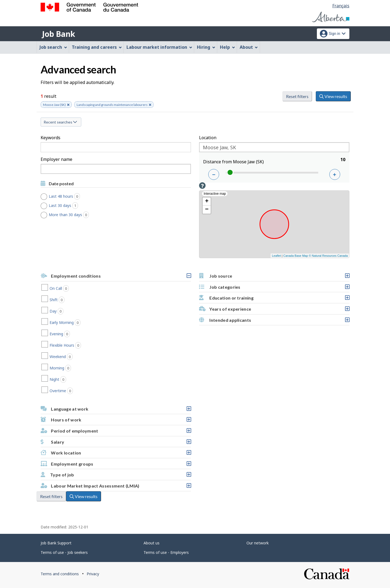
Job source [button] (274, 277)
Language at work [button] (116, 410)
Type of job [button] (116, 476)
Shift (65, 300)
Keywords (51, 138)
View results (333, 96)
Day (64, 311)
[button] (202, 186)
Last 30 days (65, 206)
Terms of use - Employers (166, 552)
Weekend (69, 357)
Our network (258, 543)
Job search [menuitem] (53, 47)
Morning (68, 368)
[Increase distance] (335, 174)
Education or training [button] (274, 299)
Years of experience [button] (274, 310)
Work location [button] (116, 454)
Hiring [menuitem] (206, 47)
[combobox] (116, 169)
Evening (68, 334)
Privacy (93, 574)
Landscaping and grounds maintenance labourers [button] (114, 105)
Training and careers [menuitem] (97, 47)
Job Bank (58, 34)
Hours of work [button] (116, 421)
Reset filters (297, 96)
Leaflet (276, 256)
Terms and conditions (60, 574)
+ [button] (207, 202)
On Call (67, 288)
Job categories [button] (274, 288)
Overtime (69, 391)
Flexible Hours (73, 345)
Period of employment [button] (116, 432)
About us (152, 543)
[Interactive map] (274, 224)
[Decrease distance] (214, 174)
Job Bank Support (56, 543)
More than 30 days (71, 215)
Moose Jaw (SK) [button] (56, 105)
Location (208, 138)
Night (66, 379)
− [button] (207, 210)
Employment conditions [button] (116, 277)
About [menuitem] (249, 47)
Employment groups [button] (116, 465)
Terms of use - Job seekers (64, 552)
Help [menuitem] (227, 47)
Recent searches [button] (60, 122)
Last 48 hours (66, 196)
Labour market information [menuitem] (159, 47)
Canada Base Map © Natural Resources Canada (316, 256)
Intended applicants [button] (274, 321)
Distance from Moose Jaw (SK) (233, 162)
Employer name (56, 159)
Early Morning (73, 323)
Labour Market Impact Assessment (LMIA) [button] (116, 487)
